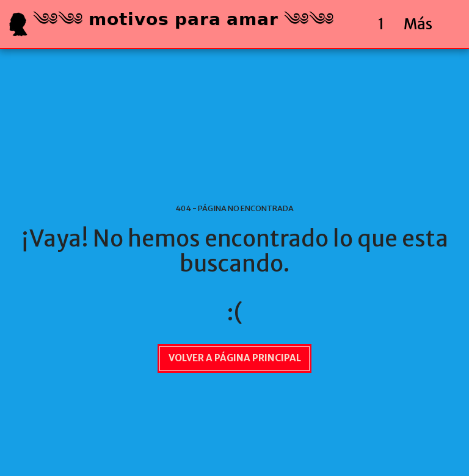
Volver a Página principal (235, 358)
